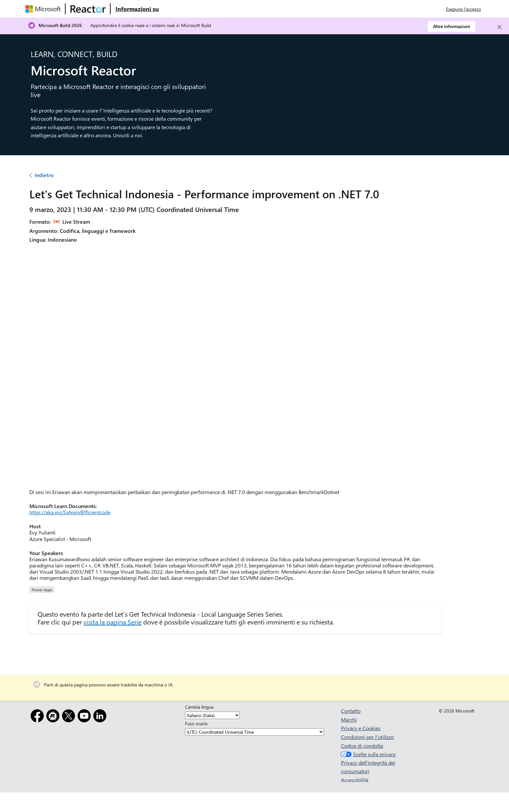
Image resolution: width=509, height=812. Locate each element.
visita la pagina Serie (113, 622)
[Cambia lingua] (212, 715)
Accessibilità (355, 780)
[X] (70, 717)
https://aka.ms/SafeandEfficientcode (70, 512)
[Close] (500, 27)
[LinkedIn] (101, 717)
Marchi (349, 720)
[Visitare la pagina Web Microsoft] (44, 9)
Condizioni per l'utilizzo (367, 737)
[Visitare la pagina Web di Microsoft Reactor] (88, 9)
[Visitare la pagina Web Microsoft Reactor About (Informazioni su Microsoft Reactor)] (137, 9)
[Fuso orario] (254, 732)
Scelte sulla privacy (367, 754)
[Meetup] (54, 717)
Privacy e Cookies (361, 728)
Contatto (351, 711)
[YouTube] (85, 717)
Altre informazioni (452, 26)
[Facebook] (39, 717)
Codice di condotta (362, 746)
